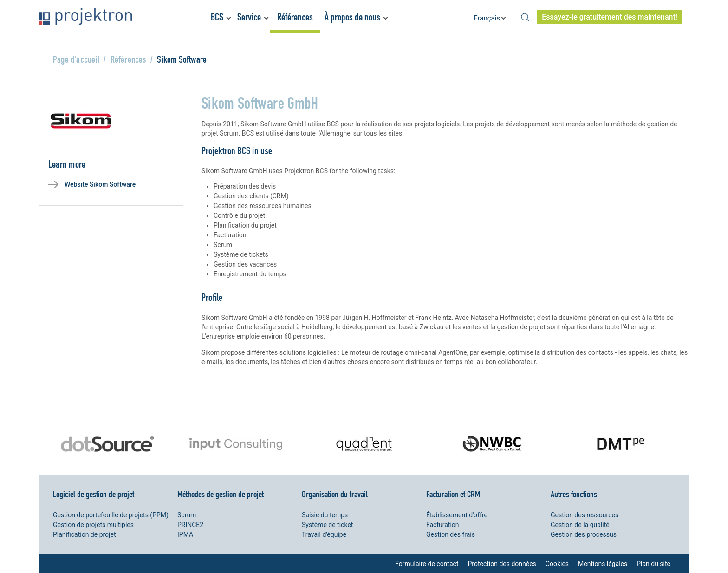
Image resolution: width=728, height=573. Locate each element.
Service (249, 17)
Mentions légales (603, 564)
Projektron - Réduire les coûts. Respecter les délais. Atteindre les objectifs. (85, 16)
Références (295, 17)
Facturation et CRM (453, 494)
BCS (217, 17)
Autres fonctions (574, 494)
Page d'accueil (76, 59)
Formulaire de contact (427, 564)
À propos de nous (352, 17)
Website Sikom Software (100, 184)
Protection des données (502, 564)
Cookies (557, 564)
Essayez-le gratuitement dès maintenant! (610, 17)
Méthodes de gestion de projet (221, 494)
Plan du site (653, 564)
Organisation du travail (335, 494)
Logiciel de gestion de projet (94, 494)
